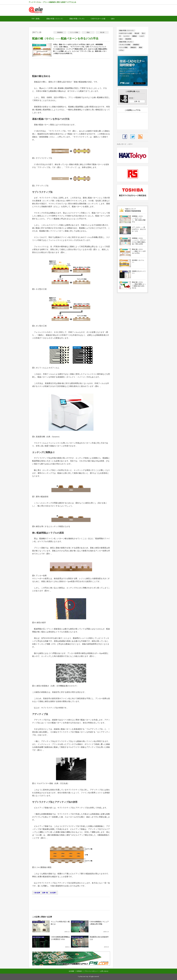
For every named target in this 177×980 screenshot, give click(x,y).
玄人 (143, 33)
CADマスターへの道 (98, 19)
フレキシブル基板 (125, 45)
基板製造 (60, 32)
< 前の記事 (37, 893)
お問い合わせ (104, 971)
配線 (88, 32)
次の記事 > (53, 893)
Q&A (113, 19)
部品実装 (128, 39)
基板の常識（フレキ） (77, 19)
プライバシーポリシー (91, 971)
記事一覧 (45, 893)
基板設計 (133, 47)
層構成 (134, 36)
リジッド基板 (74, 32)
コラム (121, 50)
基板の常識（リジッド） (55, 19)
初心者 (102, 32)
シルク (142, 36)
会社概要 (71, 971)
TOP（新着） (36, 19)
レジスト (127, 36)
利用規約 (79, 971)
